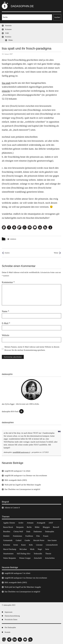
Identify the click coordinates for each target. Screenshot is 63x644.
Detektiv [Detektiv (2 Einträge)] (6, 536)
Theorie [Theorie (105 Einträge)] (48, 554)
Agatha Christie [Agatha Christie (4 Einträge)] (9, 523)
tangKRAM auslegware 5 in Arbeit (17, 471)
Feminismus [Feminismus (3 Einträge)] (17, 536)
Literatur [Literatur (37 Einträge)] (39, 545)
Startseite (8, 26)
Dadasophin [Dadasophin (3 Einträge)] (50, 532)
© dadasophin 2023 (9, 605)
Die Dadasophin (10, 627)
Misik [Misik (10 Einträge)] (32, 549)
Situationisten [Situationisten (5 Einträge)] (8, 554)
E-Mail (6, 323)
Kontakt (7, 632)
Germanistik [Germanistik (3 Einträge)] (8, 540)
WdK (7, 33)
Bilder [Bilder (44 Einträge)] (37, 527)
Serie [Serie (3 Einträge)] (47, 549)
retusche (6, 91)
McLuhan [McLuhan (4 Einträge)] (23, 549)
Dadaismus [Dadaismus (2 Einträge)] (38, 532)
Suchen (57, 17)
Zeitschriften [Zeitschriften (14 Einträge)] (50, 558)
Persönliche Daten (11, 620)
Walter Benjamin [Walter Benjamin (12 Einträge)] (10, 558)
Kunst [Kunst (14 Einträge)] (23, 545)
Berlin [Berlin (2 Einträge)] (29, 527)
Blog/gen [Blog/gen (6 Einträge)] (46, 527)
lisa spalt (6, 83)
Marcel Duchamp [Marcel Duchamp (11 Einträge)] (10, 549)
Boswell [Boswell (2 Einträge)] (56, 527)
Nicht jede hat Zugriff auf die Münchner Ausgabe (23, 485)
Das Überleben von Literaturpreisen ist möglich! (22, 489)
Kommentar (8, 282)
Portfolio (8, 37)
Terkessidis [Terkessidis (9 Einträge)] (38, 554)
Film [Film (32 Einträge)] (38, 536)
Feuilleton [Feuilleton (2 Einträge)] (29, 536)
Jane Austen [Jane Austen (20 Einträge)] (52, 540)
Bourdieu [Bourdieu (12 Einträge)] (7, 532)
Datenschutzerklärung (12, 616)
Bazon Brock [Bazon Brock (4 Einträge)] (8, 527)
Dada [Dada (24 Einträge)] (28, 532)
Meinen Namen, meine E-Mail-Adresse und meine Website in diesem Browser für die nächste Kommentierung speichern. (32, 348)
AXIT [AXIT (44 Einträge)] (51, 523)
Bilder (11, 40)
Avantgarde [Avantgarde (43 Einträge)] (41, 523)
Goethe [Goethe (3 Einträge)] (27, 540)
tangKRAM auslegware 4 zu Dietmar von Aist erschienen (26, 476)
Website (6, 335)
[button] (4, 227)
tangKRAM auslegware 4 (21, 452)
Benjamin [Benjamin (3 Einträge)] (20, 527)
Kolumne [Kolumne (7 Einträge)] (7, 545)
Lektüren (13, 239)
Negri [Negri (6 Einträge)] (40, 549)
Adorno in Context (11, 508)
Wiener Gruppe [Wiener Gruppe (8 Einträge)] (25, 558)
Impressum (9, 612)
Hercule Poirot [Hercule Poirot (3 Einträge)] (39, 540)
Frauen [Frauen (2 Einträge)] (46, 536)
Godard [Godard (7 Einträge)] (19, 540)
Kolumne (8, 29)
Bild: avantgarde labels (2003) (16, 480)
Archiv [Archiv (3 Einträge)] (21, 523)
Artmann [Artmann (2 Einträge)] (30, 523)
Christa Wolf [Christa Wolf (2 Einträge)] (18, 532)
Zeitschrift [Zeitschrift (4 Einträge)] (38, 558)
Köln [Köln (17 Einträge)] (31, 545)
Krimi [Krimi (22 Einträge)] (16, 545)
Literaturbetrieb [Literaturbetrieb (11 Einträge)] (52, 545)
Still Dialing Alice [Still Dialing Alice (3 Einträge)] (24, 554)
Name (5, 311)
